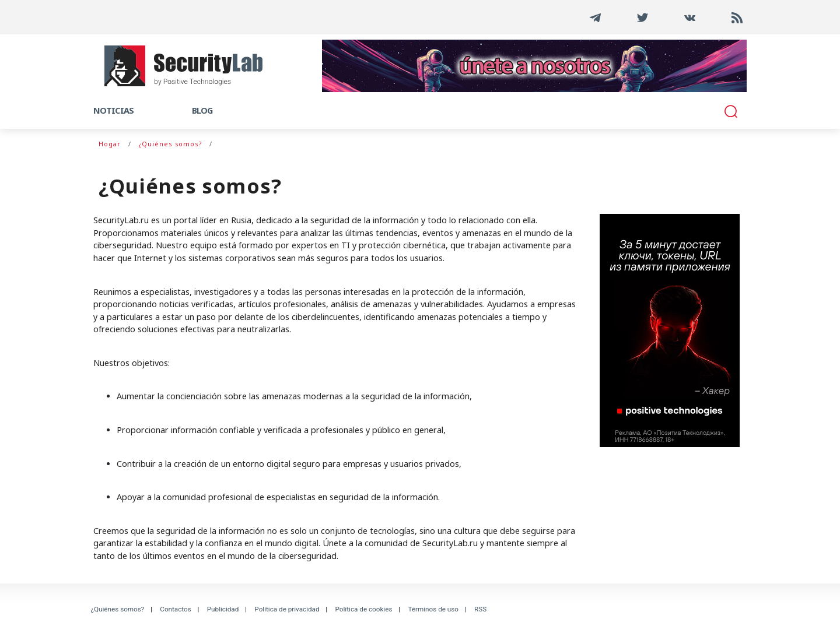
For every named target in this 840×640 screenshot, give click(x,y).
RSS (480, 609)
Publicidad (223, 609)
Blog (202, 110)
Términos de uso (433, 609)
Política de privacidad (287, 609)
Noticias (113, 110)
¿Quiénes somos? (118, 609)
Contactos (175, 609)
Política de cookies (364, 609)
